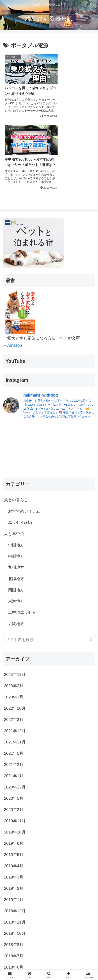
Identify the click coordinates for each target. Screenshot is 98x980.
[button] (91, 568)
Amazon (15, 274)
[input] (49, 568)
